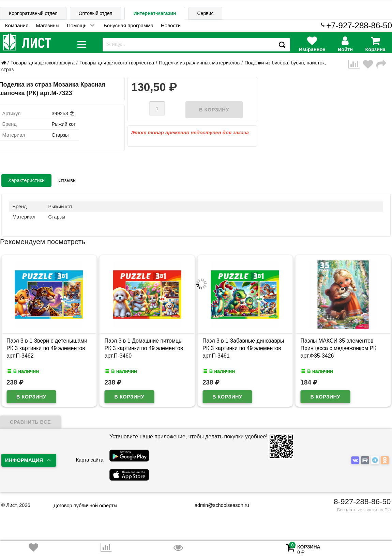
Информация (24, 460)
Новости (171, 25)
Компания (17, 25)
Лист (11, 505)
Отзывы (67, 180)
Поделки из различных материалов (199, 63)
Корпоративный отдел (33, 13)
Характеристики (27, 180)
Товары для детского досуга (43, 63)
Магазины (48, 25)
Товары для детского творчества (117, 63)
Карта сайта (90, 460)
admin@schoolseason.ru (218, 505)
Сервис (206, 13)
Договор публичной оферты (85, 506)
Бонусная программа (129, 25)
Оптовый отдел (96, 13)
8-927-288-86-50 (362, 502)
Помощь (77, 25)
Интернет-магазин (155, 13)
